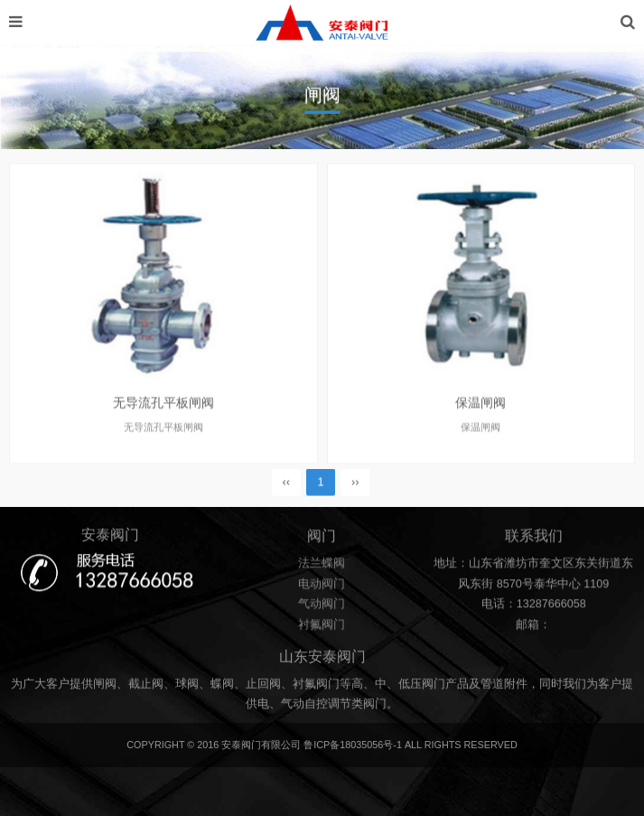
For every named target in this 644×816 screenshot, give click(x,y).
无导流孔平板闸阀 (163, 411)
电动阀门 (322, 586)
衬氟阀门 (322, 628)
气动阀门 (322, 607)
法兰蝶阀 (322, 567)
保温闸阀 (481, 411)
